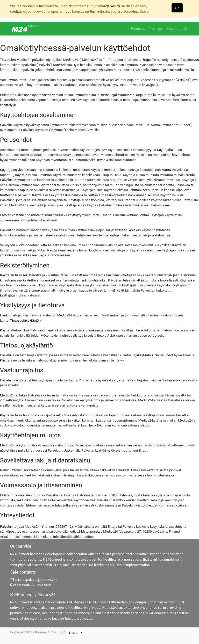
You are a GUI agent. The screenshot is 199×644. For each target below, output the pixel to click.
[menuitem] (138, 29)
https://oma (152, 60)
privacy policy (108, 6)
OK (177, 8)
